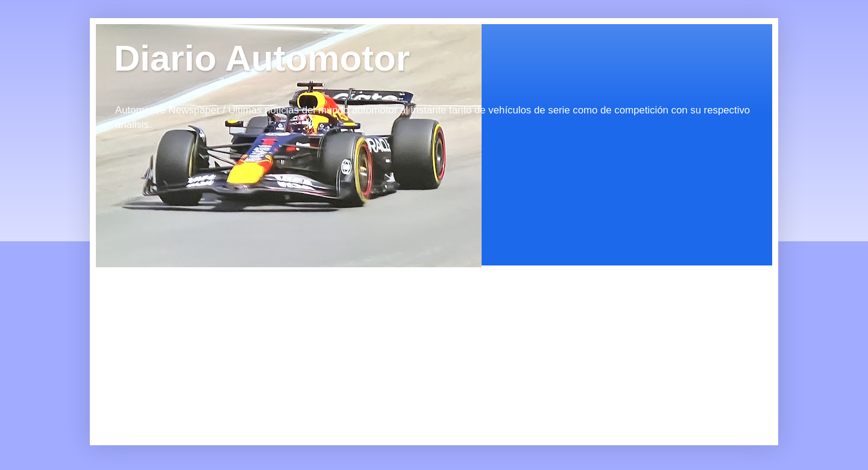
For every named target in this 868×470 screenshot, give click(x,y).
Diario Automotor (262, 58)
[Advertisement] (204, 343)
